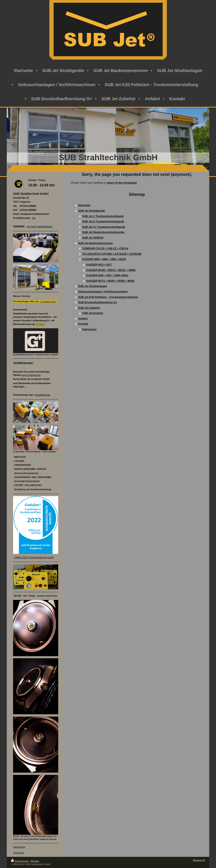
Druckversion (20, 861)
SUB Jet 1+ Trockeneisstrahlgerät (104, 227)
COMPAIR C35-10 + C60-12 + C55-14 (105, 248)
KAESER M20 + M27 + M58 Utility (107, 275)
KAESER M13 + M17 (99, 265)
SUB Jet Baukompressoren (95, 243)
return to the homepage (122, 183)
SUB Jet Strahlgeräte (91, 211)
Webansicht (199, 860)
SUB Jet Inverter (93, 313)
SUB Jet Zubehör (89, 308)
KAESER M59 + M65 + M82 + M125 (104, 259)
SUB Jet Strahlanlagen (92, 286)
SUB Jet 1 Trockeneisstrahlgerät (103, 216)
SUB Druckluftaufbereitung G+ (98, 302)
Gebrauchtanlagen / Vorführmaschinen (103, 292)
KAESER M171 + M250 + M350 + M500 (110, 281)
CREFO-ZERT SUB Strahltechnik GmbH (34, 558)
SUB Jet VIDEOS (93, 238)
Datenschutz (19, 847)
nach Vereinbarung (31, 375)
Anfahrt (83, 318)
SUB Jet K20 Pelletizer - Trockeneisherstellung (108, 297)
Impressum (89, 329)
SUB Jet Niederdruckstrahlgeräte (103, 232)
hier (34, 218)
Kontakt (83, 324)
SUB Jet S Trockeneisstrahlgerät (103, 221)
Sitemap (35, 861)
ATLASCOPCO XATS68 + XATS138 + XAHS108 (112, 254)
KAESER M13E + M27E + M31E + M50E (111, 270)
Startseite (84, 205)
